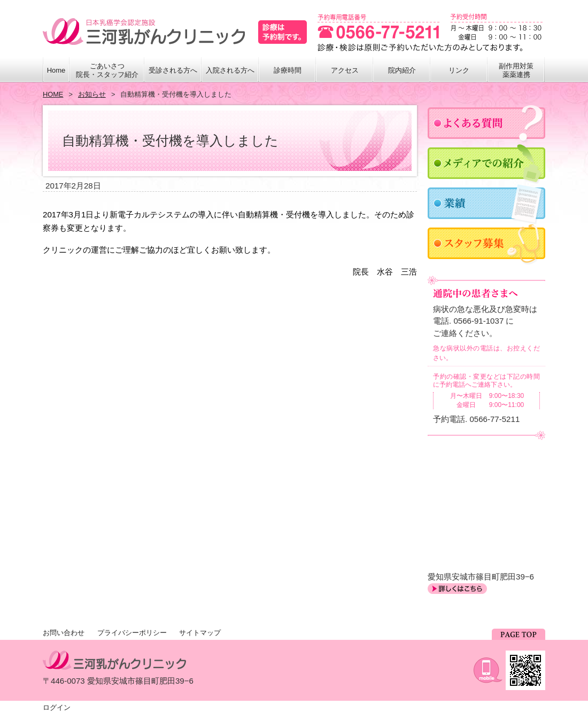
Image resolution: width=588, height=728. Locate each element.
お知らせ (92, 94)
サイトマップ (200, 633)
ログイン (57, 707)
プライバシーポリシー (132, 633)
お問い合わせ (64, 633)
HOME (53, 94)
